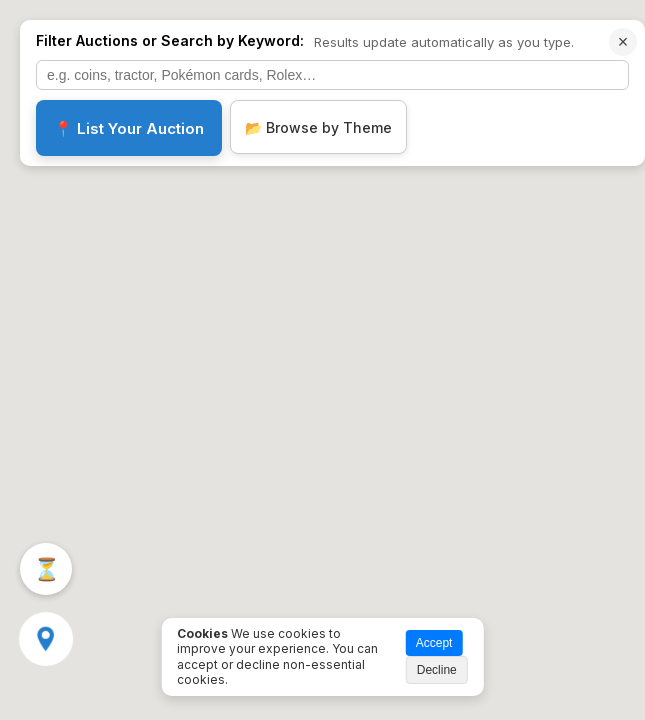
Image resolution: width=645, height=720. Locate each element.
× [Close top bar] (623, 42)
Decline (437, 670)
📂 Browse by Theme (318, 127)
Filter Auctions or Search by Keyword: (170, 40)
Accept (434, 643)
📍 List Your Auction (129, 128)
